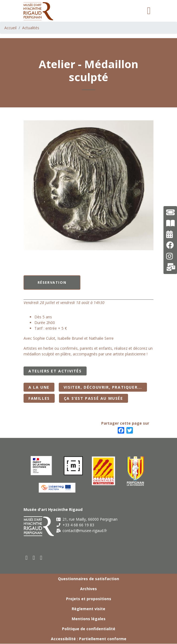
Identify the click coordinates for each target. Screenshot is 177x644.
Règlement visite (88, 609)
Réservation (52, 282)
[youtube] (34, 557)
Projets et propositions (89, 599)
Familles (39, 398)
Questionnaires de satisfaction (88, 579)
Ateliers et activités (55, 371)
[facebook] (27, 557)
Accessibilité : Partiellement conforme (89, 639)
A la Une (39, 387)
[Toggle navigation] (149, 11)
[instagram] (41, 557)
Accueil (10, 28)
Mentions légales (89, 619)
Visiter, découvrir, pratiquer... (103, 387)
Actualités (31, 28)
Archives (88, 589)
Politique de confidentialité (89, 629)
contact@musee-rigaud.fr (81, 531)
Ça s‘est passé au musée (94, 398)
